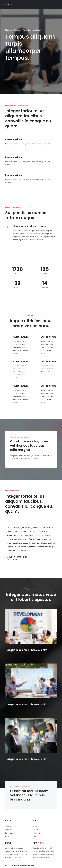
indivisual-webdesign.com (24, 866)
